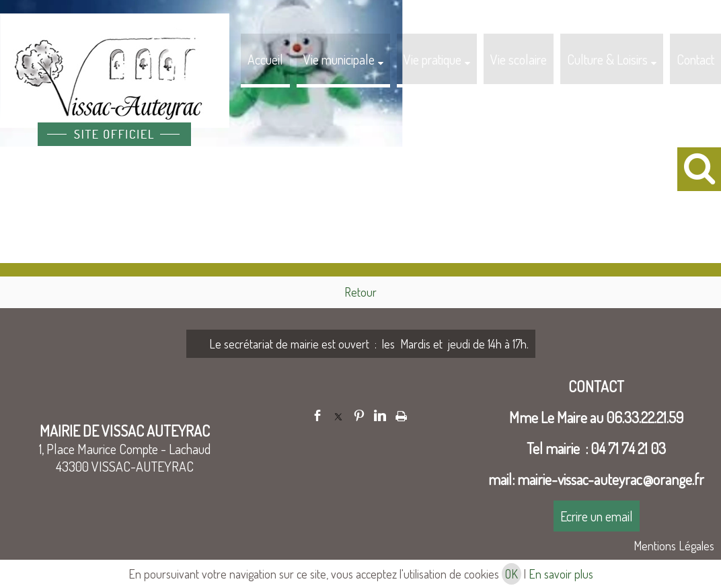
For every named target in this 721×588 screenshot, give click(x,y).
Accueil (265, 59)
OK (511, 574)
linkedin (380, 415)
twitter (338, 415)
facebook (317, 415)
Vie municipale (339, 59)
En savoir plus (561, 574)
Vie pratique (432, 59)
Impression (401, 414)
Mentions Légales (674, 546)
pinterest (359, 415)
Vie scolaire (519, 59)
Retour (360, 292)
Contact (695, 59)
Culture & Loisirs (607, 59)
